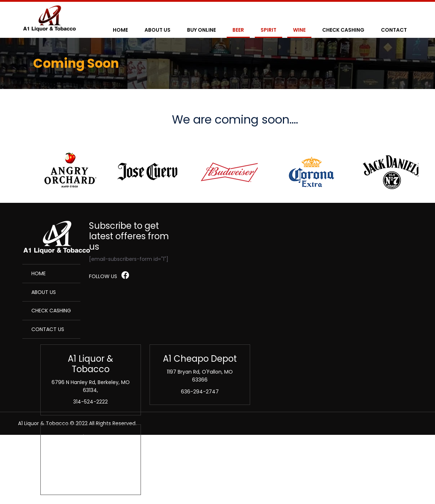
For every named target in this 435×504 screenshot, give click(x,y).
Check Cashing (343, 30)
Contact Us (48, 329)
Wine (299, 30)
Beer (238, 30)
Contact (394, 30)
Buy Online (201, 30)
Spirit (268, 30)
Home (120, 30)
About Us (157, 30)
